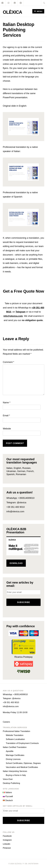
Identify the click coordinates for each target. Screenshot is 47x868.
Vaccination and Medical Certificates (22, 767)
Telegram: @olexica (16, 503)
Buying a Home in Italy (16, 775)
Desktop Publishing (11, 783)
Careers (6, 722)
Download (16, 563)
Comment (8, 362)
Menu (40, 11)
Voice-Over (8, 779)
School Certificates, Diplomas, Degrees (23, 763)
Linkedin (7, 844)
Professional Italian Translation (16, 731)
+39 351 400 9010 (16, 507)
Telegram (20, 312)
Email (6, 416)
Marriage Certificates (15, 755)
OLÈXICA (12, 12)
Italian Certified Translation (15, 747)
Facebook (7, 836)
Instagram (7, 840)
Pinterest (7, 848)
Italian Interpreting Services (15, 771)
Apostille (10, 751)
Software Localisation (15, 739)
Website (7, 429)
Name (7, 403)
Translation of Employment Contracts (22, 743)
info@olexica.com (13, 316)
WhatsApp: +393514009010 (20, 498)
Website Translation (15, 735)
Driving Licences (13, 759)
